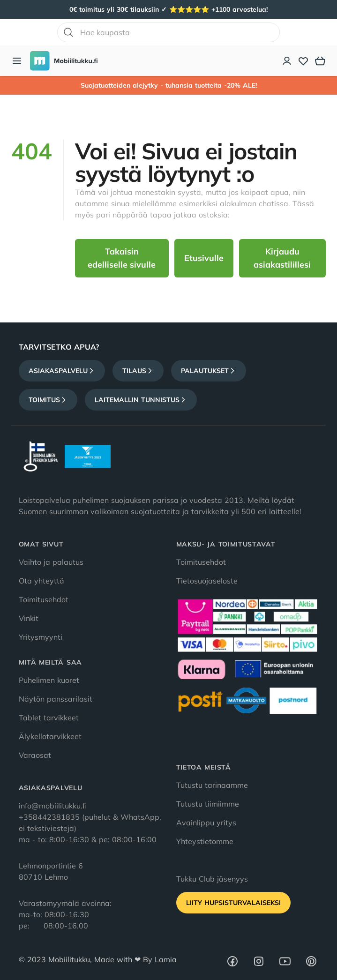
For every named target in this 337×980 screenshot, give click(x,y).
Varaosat (35, 755)
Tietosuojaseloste (207, 581)
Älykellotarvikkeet (50, 736)
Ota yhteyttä (41, 581)
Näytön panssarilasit (56, 699)
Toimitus (48, 400)
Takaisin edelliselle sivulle (122, 258)
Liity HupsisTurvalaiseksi (233, 903)
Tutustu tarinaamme (212, 785)
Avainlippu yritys (206, 823)
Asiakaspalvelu (62, 371)
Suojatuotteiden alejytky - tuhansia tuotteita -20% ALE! (169, 85)
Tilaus (138, 371)
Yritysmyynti (41, 637)
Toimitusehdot (44, 599)
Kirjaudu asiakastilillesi (282, 258)
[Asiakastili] (287, 61)
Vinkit (29, 618)
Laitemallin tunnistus (141, 400)
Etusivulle (204, 258)
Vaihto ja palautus (51, 562)
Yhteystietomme (205, 841)
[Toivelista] (303, 61)
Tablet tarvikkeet (49, 718)
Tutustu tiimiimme (208, 804)
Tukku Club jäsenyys (212, 879)
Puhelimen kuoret (49, 680)
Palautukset (209, 371)
